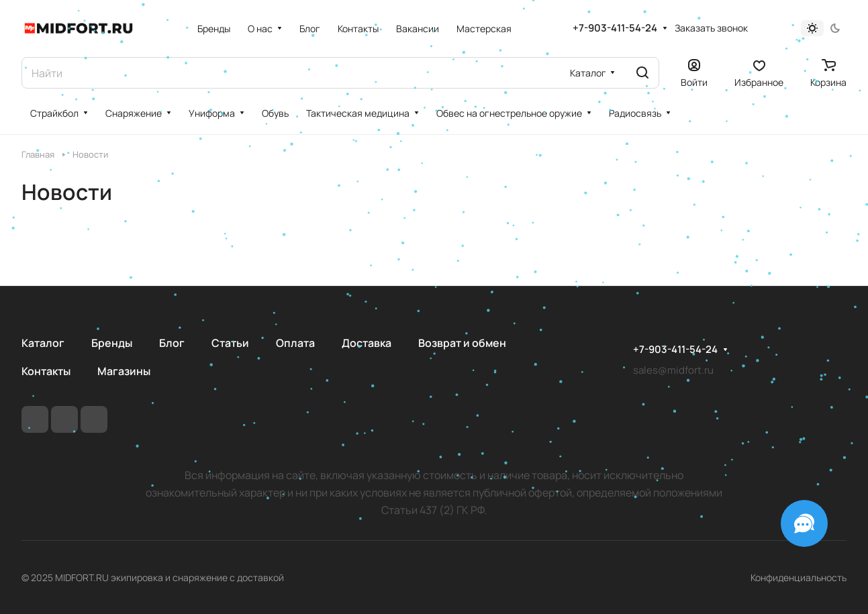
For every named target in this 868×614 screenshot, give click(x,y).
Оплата (295, 343)
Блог (172, 343)
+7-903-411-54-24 (615, 28)
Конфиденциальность (799, 577)
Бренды (112, 343)
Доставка (367, 343)
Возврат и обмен (462, 343)
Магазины (124, 371)
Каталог (43, 343)
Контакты (46, 371)
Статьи (230, 343)
